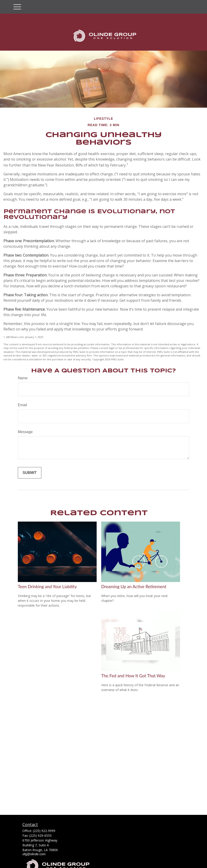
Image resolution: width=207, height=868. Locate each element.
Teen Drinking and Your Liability (47, 587)
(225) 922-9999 (44, 831)
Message (25, 432)
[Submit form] (30, 473)
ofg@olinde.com (34, 854)
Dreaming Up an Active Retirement (134, 587)
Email (22, 405)
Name (23, 378)
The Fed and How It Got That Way (133, 676)
